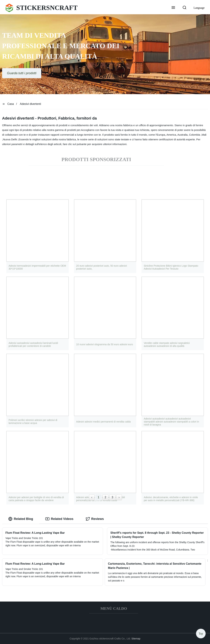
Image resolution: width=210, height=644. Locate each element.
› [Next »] (119, 497)
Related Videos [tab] (59, 519)
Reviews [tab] (95, 519)
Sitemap (136, 639)
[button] (173, 8)
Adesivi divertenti (31, 104)
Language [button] (199, 8)
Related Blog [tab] (21, 519)
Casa (11, 104)
